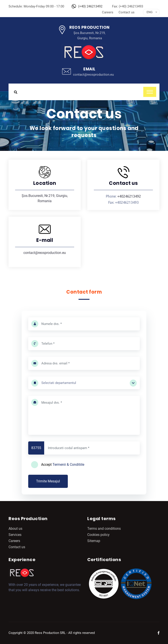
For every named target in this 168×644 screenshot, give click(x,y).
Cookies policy (98, 535)
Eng (150, 12)
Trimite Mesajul (48, 481)
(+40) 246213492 (90, 6)
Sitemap (94, 541)
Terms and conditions (104, 529)
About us (15, 529)
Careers (108, 12)
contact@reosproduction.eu (93, 75)
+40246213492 (129, 196)
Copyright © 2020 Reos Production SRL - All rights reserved (52, 633)
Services (15, 535)
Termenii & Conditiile (68, 465)
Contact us (127, 12)
